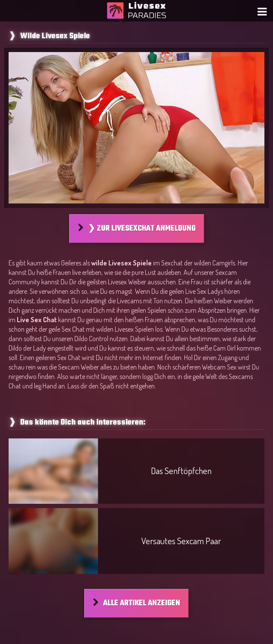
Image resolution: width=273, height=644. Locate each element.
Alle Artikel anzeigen (142, 603)
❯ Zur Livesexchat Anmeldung (142, 229)
